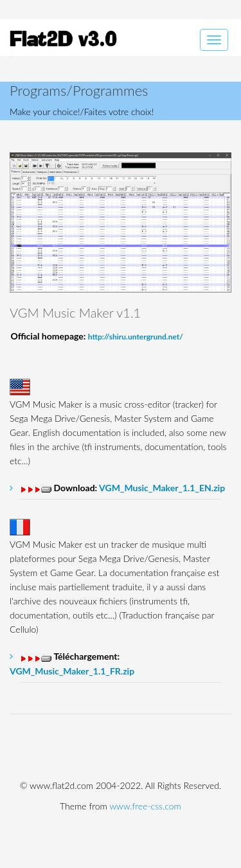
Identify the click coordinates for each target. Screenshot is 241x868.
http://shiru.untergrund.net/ (136, 337)
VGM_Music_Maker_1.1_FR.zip (72, 671)
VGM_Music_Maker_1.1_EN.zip (162, 488)
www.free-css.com (145, 806)
